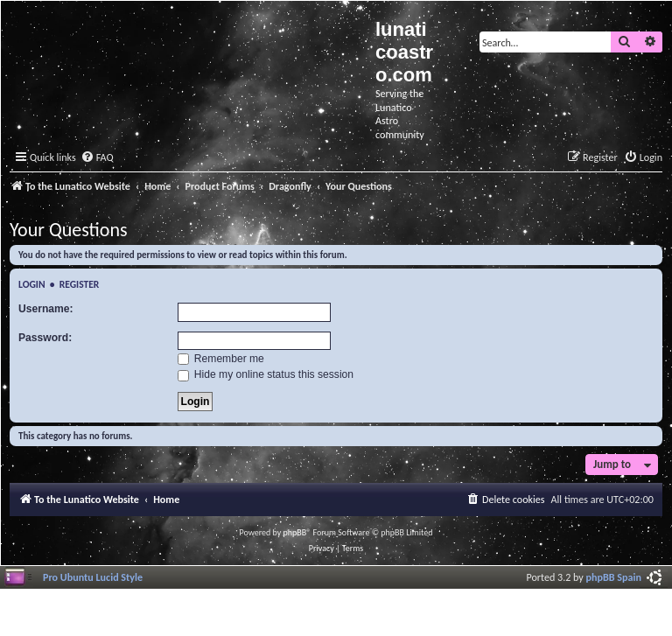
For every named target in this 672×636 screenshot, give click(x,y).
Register (80, 284)
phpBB (295, 532)
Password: (45, 338)
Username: (46, 309)
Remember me (221, 359)
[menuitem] (97, 158)
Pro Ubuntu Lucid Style (93, 577)
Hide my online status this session (266, 374)
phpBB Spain (614, 577)
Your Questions (69, 230)
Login (32, 284)
